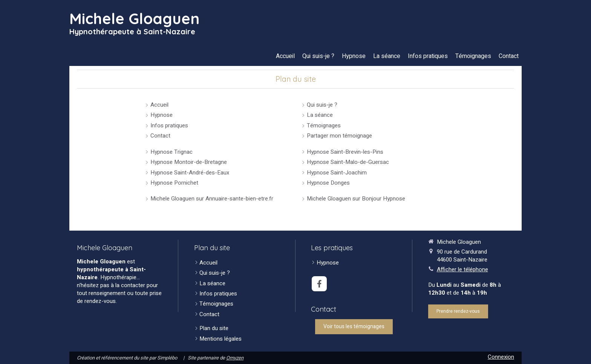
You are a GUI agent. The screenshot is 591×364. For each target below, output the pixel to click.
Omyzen (235, 358)
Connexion (501, 357)
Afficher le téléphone (462, 270)
